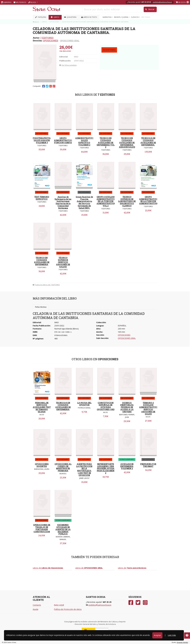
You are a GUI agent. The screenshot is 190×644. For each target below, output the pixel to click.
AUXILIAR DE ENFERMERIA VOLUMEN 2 (127, 466)
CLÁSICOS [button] (135, 17)
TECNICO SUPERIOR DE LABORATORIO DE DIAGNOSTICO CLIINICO (127, 201)
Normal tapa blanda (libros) (67, 329)
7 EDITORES (47, 38)
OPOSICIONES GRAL (70, 41)
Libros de (48, 568)
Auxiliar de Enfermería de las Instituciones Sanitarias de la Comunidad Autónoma (63, 202)
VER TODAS (146, 17)
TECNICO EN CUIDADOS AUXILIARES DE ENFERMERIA (42, 261)
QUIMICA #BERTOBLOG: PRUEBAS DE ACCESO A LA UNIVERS (127, 407)
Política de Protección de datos (68, 609)
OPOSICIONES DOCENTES (42, 465)
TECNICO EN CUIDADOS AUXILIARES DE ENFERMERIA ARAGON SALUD (127, 143)
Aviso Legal (59, 605)
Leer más (172, 635)
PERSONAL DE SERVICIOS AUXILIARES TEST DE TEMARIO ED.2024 (42, 407)
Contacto (37, 605)
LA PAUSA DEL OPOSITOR (84, 404)
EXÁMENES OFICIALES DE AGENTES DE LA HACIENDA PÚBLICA (63, 529)
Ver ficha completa (68, 65)
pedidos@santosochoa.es (162, 2)
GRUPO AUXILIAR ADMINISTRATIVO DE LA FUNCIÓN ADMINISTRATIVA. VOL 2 (106, 201)
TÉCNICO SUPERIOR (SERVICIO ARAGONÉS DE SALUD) (63, 262)
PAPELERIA (41, 17)
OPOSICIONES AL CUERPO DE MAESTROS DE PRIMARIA (63, 467)
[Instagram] (145, 603)
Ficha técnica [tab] (41, 307)
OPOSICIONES (51, 41)
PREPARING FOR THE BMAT (148, 465)
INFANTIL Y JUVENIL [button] (121, 17)
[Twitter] (138, 603)
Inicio (36, 22)
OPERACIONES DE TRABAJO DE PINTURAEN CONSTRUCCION (42, 528)
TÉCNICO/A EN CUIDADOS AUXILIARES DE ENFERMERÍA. (148, 141)
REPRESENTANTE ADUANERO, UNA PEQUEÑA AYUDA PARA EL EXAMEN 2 (106, 468)
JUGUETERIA (70, 17)
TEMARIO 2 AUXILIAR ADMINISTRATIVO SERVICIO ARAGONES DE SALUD (148, 408)
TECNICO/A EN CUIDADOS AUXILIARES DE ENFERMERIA (63, 406)
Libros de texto (89, 17)
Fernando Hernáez (182, 642)
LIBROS (55, 17)
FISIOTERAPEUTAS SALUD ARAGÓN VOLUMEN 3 (42, 140)
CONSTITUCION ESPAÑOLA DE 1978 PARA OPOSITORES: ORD (106, 406)
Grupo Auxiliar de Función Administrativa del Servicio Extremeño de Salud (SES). (84, 202)
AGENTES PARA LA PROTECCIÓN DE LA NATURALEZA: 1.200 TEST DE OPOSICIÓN (84, 470)
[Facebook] (131, 603)
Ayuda (35, 609)
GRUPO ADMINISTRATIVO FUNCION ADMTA (63, 140)
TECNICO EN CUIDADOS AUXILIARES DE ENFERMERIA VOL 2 (106, 143)
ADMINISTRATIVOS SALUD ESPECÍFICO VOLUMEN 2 (85, 141)
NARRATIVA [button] (107, 17)
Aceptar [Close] (157, 635)
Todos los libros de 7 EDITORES (46, 285)
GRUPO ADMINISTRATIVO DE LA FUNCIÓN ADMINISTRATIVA (148, 200)
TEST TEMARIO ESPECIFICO (42, 198)
